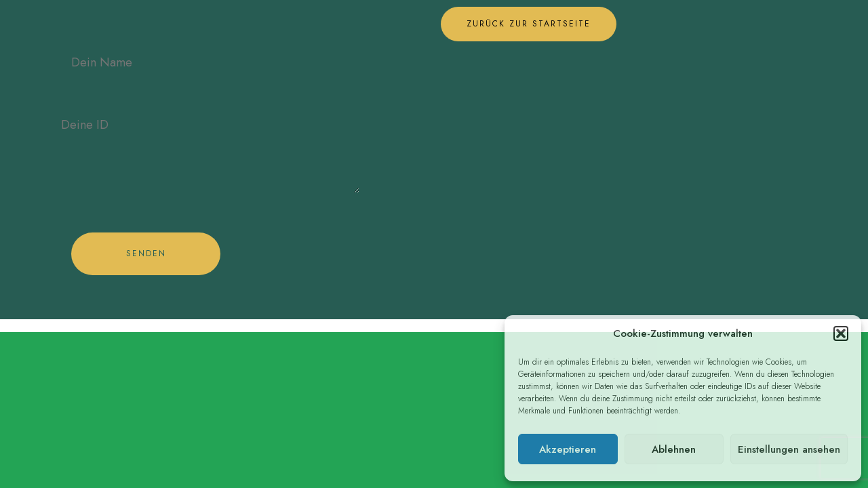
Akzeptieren (568, 449)
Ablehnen (674, 449)
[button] (841, 333)
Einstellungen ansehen (789, 449)
